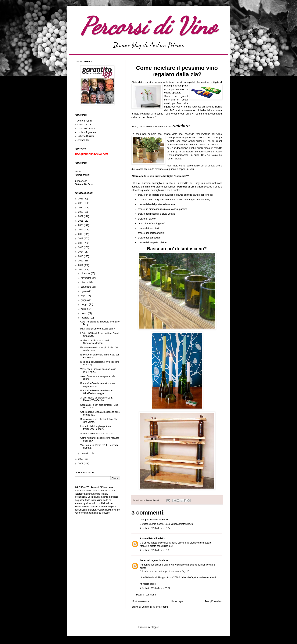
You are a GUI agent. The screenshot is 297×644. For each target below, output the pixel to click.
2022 (81, 216)
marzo (84, 313)
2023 (81, 212)
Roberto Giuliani (86, 136)
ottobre (85, 282)
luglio (84, 296)
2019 (81, 230)
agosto (85, 291)
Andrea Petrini (153, 500)
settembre (86, 287)
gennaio (85, 453)
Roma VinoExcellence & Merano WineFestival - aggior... (97, 392)
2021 (81, 221)
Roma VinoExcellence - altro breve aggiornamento (98, 385)
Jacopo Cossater (149, 520)
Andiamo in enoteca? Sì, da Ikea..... (98, 434)
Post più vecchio (213, 601)
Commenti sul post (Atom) (155, 607)
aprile (84, 309)
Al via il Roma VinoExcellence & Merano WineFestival (96, 399)
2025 (81, 203)
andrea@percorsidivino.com (104, 510)
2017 (81, 238)
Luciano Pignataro (87, 132)
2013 (81, 256)
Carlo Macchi (84, 125)
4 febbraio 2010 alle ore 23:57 (155, 588)
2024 (81, 208)
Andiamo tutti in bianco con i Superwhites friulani (95, 342)
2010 (81, 270)
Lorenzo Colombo (86, 129)
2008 (81, 464)
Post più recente (141, 601)
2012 (81, 261)
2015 (81, 247)
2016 (81, 243)
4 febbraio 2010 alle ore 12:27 (155, 528)
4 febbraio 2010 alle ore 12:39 (155, 550)
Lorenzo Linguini (149, 560)
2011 (81, 265)
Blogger (154, 627)
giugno (85, 300)
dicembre (86, 273)
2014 (81, 252)
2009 (81, 459)
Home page (177, 601)
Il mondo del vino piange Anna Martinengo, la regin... (96, 428)
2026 (81, 199)
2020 (81, 225)
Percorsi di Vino (149, 26)
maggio (85, 304)
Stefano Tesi (84, 140)
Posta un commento (146, 595)
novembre (86, 278)
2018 (81, 234)
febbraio (85, 318)
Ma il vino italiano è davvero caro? (97, 329)
